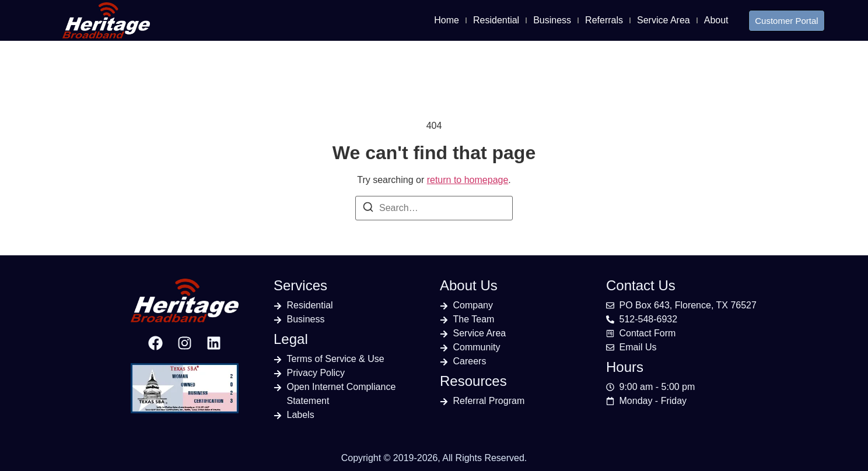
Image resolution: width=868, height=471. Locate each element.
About (716, 20)
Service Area (664, 20)
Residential (496, 20)
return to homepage (468, 180)
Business (552, 20)
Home (447, 20)
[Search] (368, 209)
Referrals (604, 20)
